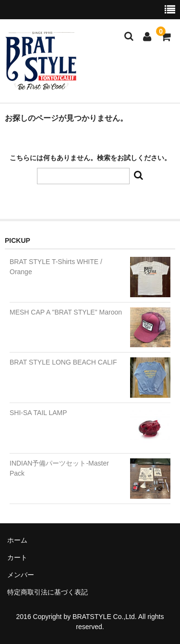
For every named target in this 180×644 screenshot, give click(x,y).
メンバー (21, 575)
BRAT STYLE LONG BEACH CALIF (63, 362)
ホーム (17, 540)
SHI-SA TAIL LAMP (38, 413)
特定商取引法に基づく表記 (48, 592)
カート (17, 557)
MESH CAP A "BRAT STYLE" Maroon (66, 312)
